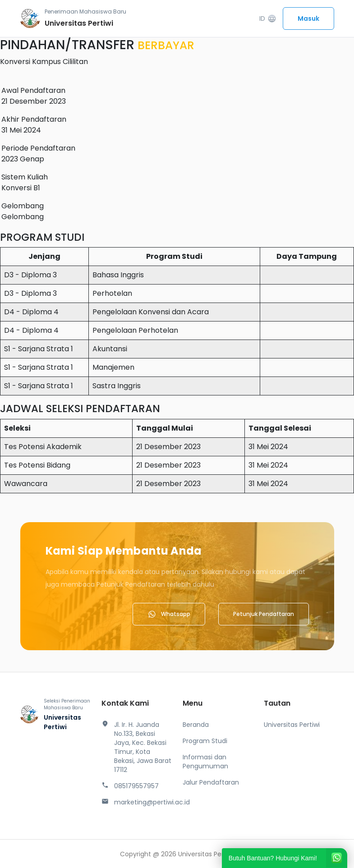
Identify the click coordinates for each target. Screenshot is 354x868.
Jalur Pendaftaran (211, 782)
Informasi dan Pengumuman (205, 762)
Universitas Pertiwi (292, 725)
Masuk (308, 18)
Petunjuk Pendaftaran (264, 614)
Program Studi (205, 741)
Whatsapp (169, 614)
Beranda (196, 725)
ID (268, 19)
